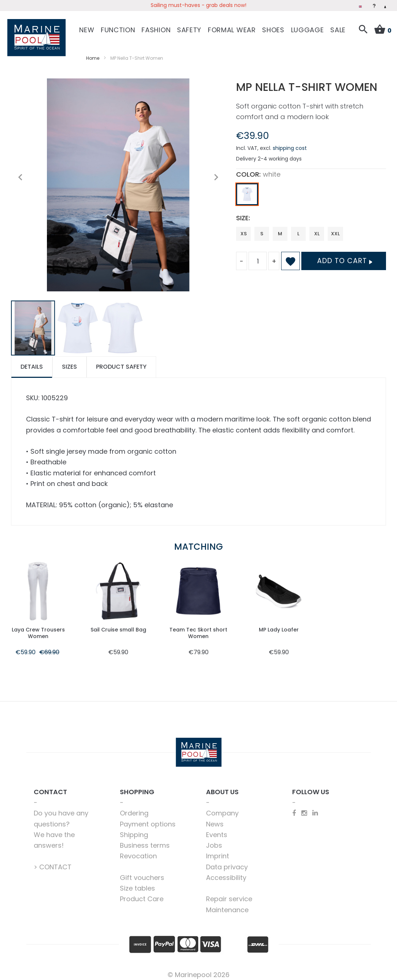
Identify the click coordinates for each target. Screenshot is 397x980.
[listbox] (311, 191)
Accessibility (226, 872)
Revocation (138, 850)
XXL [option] (335, 228)
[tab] (32, 362)
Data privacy (227, 861)
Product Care (142, 893)
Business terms (145, 840)
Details (32, 361)
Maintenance (227, 904)
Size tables (137, 883)
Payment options (148, 819)
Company (222, 808)
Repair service (229, 893)
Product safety (121, 361)
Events (217, 829)
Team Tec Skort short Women (198, 627)
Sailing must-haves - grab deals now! (198, 5)
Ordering (134, 808)
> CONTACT (53, 861)
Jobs (214, 840)
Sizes (69, 361)
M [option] (280, 228)
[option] (247, 189)
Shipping (134, 829)
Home (93, 53)
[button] (20, 172)
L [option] (298, 228)
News (215, 819)
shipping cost (290, 143)
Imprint (218, 850)
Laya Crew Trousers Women (38, 627)
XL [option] (317, 228)
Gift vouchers (142, 872)
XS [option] (244, 228)
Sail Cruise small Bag (118, 627)
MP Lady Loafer (279, 624)
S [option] (262, 228)
